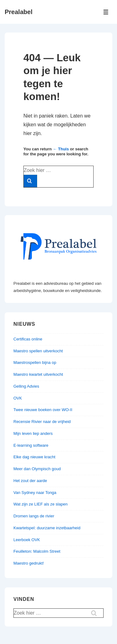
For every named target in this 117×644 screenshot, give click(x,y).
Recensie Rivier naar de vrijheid (42, 422)
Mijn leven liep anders (33, 433)
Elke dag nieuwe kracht (34, 457)
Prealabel (19, 12)
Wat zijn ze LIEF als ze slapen (41, 504)
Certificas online (28, 339)
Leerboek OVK (27, 540)
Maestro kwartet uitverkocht (38, 374)
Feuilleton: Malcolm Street (37, 551)
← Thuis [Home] (61, 149)
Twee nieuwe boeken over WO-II (43, 410)
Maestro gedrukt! (29, 563)
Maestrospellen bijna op (35, 362)
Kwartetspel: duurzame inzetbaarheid (47, 528)
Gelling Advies (26, 386)
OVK (18, 398)
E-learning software (31, 445)
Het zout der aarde (30, 481)
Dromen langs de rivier (34, 516)
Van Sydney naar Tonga (35, 493)
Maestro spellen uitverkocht (38, 351)
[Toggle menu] (106, 12)
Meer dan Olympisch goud (37, 469)
